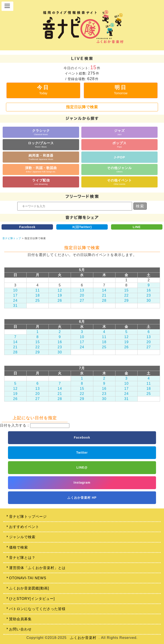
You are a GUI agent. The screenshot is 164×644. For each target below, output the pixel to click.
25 (38, 300)
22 (127, 295)
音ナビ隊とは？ (22, 558)
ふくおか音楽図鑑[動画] (29, 588)
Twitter (82, 453)
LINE (137, 227)
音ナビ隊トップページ (28, 517)
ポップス (119, 145)
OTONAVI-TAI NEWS (28, 578)
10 (15, 290)
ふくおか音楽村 (83, 638)
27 (82, 300)
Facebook (27, 227)
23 (149, 295)
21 (104, 295)
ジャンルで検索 (22, 537)
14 (104, 290)
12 (60, 290)
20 (82, 295)
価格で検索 (19, 547)
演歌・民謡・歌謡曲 (41, 169)
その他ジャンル (119, 169)
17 (15, 295)
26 (60, 300)
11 (38, 290)
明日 (121, 90)
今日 (43, 90)
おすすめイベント (24, 527)
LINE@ (82, 467)
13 (82, 290)
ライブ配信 (41, 182)
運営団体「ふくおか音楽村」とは (37, 568)
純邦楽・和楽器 (41, 157)
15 (127, 290)
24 (15, 300)
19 (60, 295)
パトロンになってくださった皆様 (37, 609)
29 (127, 300)
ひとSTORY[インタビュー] (32, 599)
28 (104, 300)
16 (149, 290)
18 (38, 295)
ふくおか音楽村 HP (82, 498)
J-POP (120, 157)
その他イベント (119, 182)
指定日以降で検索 (82, 107)
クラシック (41, 132)
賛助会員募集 (20, 619)
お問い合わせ (20, 629)
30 (149, 300)
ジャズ (119, 132)
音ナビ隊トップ (12, 238)
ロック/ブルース (41, 145)
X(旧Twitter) (82, 227)
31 (15, 306)
